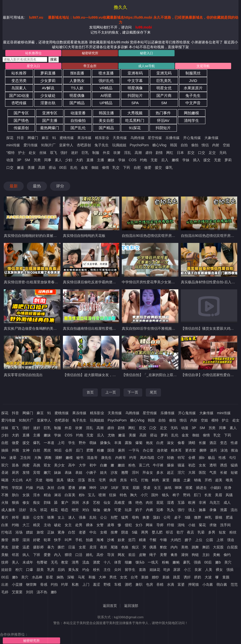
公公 (104, 517)
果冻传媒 (84, 138)
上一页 (111, 392)
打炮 (145, 480)
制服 (96, 153)
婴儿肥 (157, 532)
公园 (209, 540)
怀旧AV (163, 120)
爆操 (171, 465)
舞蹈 (206, 547)
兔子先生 (193, 95)
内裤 (150, 510)
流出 (234, 510)
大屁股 (218, 547)
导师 (160, 525)
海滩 (100, 540)
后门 (79, 450)
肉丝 (149, 502)
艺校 (97, 502)
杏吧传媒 (19, 103)
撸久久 (121, 7)
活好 (22, 510)
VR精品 (106, 88)
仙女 (107, 502)
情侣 (205, 145)
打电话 (7, 532)
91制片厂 (48, 145)
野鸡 (187, 495)
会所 (69, 450)
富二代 (144, 465)
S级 (188, 517)
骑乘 (51, 517)
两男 (145, 532)
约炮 (143, 160)
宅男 (102, 480)
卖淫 (93, 547)
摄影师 (38, 547)
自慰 (137, 167)
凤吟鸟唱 (147, 458)
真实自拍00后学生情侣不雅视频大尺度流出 (156, 328)
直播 (90, 160)
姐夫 (104, 472)
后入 (165, 160)
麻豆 (45, 138)
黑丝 (47, 450)
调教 (48, 458)
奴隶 (121, 540)
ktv (4, 458)
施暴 (202, 510)
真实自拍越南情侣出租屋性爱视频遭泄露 (95, 328)
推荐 (15, 540)
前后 (132, 555)
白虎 (160, 443)
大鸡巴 (176, 540)
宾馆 (37, 472)
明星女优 (164, 88)
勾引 (233, 458)
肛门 (197, 495)
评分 (60, 186)
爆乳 (169, 167)
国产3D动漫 (19, 95)
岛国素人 (19, 88)
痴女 (37, 502)
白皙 (72, 532)
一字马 (134, 450)
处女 (32, 153)
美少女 (59, 465)
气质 (213, 472)
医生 (92, 480)
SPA (135, 103)
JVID (193, 81)
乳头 (171, 510)
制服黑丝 (193, 73)
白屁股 (232, 547)
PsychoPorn (139, 145)
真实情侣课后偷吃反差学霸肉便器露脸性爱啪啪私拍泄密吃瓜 (111, 282)
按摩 (114, 532)
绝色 (139, 502)
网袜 (149, 525)
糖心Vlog (159, 145)
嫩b (218, 562)
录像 (213, 510)
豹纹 (163, 547)
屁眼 (136, 488)
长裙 (224, 472)
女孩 (26, 495)
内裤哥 (121, 458)
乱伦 (74, 167)
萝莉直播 (48, 73)
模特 (215, 420)
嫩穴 (47, 472)
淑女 (171, 443)
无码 (223, 153)
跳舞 (195, 547)
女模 (104, 532)
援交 (207, 160)
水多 (86, 502)
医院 (202, 472)
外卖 (106, 153)
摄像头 (105, 443)
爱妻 (47, 555)
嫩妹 (111, 160)
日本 (180, 153)
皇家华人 (66, 145)
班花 (44, 510)
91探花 (135, 128)
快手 (58, 540)
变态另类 (19, 81)
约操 (30, 488)
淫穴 (181, 472)
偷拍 (195, 145)
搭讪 (52, 167)
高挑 (37, 465)
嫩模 (175, 160)
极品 (211, 458)
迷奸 (75, 153)
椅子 (176, 495)
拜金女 (148, 472)
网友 (121, 555)
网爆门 (33, 138)
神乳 (208, 517)
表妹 (68, 472)
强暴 (82, 517)
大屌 (192, 472)
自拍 (184, 145)
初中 (93, 465)
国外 (155, 495)
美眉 (219, 495)
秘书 (80, 458)
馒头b (140, 562)
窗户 (65, 502)
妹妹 (58, 472)
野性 (5, 488)
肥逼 (229, 517)
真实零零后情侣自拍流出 (23, 375)
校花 (54, 510)
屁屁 (160, 502)
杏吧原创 (84, 145)
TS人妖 (77, 88)
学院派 (17, 488)
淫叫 (135, 472)
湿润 (26, 540)
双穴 (5, 465)
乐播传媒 (173, 138)
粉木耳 (176, 450)
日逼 (72, 547)
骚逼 (181, 465)
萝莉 (228, 160)
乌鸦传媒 (137, 138)
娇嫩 (82, 488)
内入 (58, 555)
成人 (227, 502)
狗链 (195, 555)
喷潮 (102, 495)
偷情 (106, 167)
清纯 (181, 525)
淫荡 (81, 480)
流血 (86, 562)
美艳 (185, 547)
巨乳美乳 (164, 81)
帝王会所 (90, 66)
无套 (154, 160)
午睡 (163, 540)
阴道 (125, 532)
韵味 (47, 502)
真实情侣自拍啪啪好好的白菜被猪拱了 (34, 236)
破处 (58, 525)
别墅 (114, 517)
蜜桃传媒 (67, 138)
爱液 (72, 488)
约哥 (133, 458)
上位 (199, 540)
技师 (5, 562)
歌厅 (180, 532)
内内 (174, 547)
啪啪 (50, 480)
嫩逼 (20, 167)
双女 (47, 465)
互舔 (181, 502)
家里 (166, 480)
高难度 (119, 502)
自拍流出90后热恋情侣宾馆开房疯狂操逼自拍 (157, 236)
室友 (126, 488)
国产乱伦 (78, 128)
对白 (86, 510)
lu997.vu (36, 17)
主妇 (206, 555)
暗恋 (65, 510)
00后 (63, 167)
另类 (37, 160)
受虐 (147, 488)
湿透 (171, 502)
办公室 (148, 450)
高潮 (138, 153)
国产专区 (21, 113)
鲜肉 (155, 480)
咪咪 (178, 488)
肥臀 (90, 450)
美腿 (31, 167)
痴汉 (135, 547)
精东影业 (102, 138)
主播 (101, 160)
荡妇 (156, 517)
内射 (216, 145)
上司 (61, 443)
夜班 (104, 547)
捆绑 (203, 450)
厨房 (15, 472)
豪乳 (187, 562)
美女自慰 (106, 120)
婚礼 (89, 555)
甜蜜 (15, 547)
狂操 (113, 495)
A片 (29, 480)
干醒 (153, 540)
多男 (212, 532)
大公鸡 (17, 480)
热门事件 (163, 113)
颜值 (177, 480)
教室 (65, 562)
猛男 (125, 517)
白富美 (70, 495)
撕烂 (61, 547)
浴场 (19, 532)
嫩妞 (121, 465)
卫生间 (25, 458)
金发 (84, 167)
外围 (15, 450)
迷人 (72, 517)
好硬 (37, 540)
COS (133, 160)
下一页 (133, 392)
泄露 (224, 510)
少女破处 (48, 95)
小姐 (192, 525)
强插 (197, 562)
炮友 (150, 443)
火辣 (5, 502)
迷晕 (13, 458)
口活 (79, 555)
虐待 (149, 153)
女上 (61, 517)
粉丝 (233, 532)
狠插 (15, 502)
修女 (26, 502)
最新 (14, 186)
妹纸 (168, 488)
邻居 (15, 555)
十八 (107, 562)
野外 (82, 443)
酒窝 (97, 562)
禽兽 (174, 555)
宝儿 (91, 495)
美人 (15, 562)
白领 (61, 488)
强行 (181, 510)
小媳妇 (215, 488)
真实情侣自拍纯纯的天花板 (84, 236)
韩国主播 (106, 113)
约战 (40, 488)
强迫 (231, 540)
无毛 (54, 562)
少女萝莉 (48, 81)
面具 (60, 480)
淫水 (37, 495)
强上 (192, 510)
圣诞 (5, 472)
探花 (10, 138)
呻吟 (93, 488)
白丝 (37, 450)
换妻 (146, 517)
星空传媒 (155, 138)
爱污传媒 (31, 145)
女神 (26, 450)
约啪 (15, 525)
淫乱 (128, 153)
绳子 (153, 555)
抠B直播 (77, 73)
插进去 (201, 488)
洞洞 (75, 502)
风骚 (229, 495)
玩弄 (128, 510)
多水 (160, 472)
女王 (157, 488)
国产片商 (164, 95)
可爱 (118, 510)
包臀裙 (42, 562)
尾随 (114, 547)
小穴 (144, 495)
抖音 (20, 138)
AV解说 (48, 88)
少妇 (69, 160)
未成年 (28, 562)
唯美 (229, 480)
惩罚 (132, 540)
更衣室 (190, 450)
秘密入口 (147, 53)
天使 (39, 480)
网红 (170, 153)
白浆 (5, 525)
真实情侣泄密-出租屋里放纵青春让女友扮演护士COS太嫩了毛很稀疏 (58, 282)
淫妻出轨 (48, 103)
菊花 (202, 525)
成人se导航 (147, 66)
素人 (58, 160)
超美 (219, 480)
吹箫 (117, 153)
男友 (5, 547)
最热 (37, 186)
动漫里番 (78, 113)
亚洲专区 (50, 113)
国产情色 (21, 120)
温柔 (26, 547)
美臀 (163, 555)
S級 (135, 532)
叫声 (68, 540)
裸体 (89, 525)
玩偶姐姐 (119, 145)
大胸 (38, 458)
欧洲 (192, 502)
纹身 (228, 488)
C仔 (160, 458)
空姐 (226, 145)
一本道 (49, 443)
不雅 (5, 495)
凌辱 (111, 525)
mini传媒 (13, 145)
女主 (68, 525)
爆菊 (139, 443)
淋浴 (58, 495)
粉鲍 (165, 562)
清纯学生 (191, 120)
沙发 (114, 472)
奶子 (139, 510)
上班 (220, 540)
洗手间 (225, 525)
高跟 (42, 167)
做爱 (148, 167)
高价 (100, 555)
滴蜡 (192, 443)
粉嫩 (101, 450)
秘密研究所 (90, 53)
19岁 (104, 488)
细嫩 (128, 562)
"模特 (10, 153)
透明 (213, 465)
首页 (90, 392)
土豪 (187, 480)
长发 (208, 495)
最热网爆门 (50, 128)
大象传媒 (211, 138)
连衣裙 (162, 450)
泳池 (224, 450)
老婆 (82, 532)
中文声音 (193, 103)
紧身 (61, 532)
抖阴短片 (135, 95)
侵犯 (128, 525)
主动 (47, 525)
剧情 (159, 153)
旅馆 (40, 532)
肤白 (15, 495)
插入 (197, 160)
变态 (224, 443)
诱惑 (224, 465)
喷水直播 (106, 73)
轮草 (47, 540)
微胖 (198, 517)
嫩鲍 (176, 562)
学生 (72, 443)
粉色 (132, 465)
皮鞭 (142, 555)
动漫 (10, 160)
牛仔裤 (158, 465)
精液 (142, 540)
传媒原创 (21, 128)
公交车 (38, 517)
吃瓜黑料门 (135, 120)
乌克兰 (215, 502)
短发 (222, 532)
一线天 (153, 562)
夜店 (190, 532)
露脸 (128, 443)
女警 (100, 525)
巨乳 (85, 153)
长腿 (202, 443)
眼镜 (219, 517)
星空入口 (33, 66)
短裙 (234, 472)
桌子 (178, 517)
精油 (47, 495)
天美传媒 (120, 138)
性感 (222, 458)
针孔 (134, 480)
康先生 (106, 458)
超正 (171, 472)
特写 (181, 458)
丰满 (118, 443)
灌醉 (59, 458)
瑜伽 (97, 510)
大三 (26, 525)
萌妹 (93, 443)
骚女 (71, 480)
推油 (234, 450)
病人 (26, 555)
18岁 (115, 488)
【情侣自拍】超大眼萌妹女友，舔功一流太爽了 (100, 375)
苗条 (15, 465)
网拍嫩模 (191, 113)
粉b (82, 495)
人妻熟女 (77, 81)
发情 (26, 472)
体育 (118, 562)
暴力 (51, 547)
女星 (82, 547)
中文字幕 (135, 81)
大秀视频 (135, 113)
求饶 (213, 525)
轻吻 (171, 458)
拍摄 (89, 540)
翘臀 (125, 472)
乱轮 (93, 517)
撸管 (5, 540)
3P (19, 160)
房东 (124, 480)
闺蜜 (26, 465)
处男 (79, 525)
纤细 (171, 525)
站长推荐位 (33, 53)
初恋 (192, 465)
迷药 (213, 450)
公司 (167, 517)
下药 (127, 167)
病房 (113, 480)
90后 (58, 450)
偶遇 (153, 547)
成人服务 (8, 510)
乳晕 (201, 532)
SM (164, 103)
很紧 (189, 488)
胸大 (134, 495)
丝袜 (43, 153)
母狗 (135, 517)
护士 (22, 153)
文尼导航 (203, 66)
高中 (72, 465)
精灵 (37, 525)
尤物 (111, 435)
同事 (48, 160)
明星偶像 (135, 88)
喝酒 (5, 480)
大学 (82, 465)
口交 (202, 153)
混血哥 (92, 458)
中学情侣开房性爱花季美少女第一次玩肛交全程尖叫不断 (166, 282)
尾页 (153, 392)
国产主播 (50, 120)
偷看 (181, 443)
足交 (212, 153)
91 (54, 138)
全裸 (192, 458)
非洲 (202, 502)
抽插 (5, 450)
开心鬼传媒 (192, 138)
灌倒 (185, 555)
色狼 (125, 547)
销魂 (198, 480)
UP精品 (106, 103)
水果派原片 (193, 88)
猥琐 (68, 555)
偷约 (227, 555)
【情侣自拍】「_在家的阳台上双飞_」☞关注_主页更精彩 (167, 375)
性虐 (234, 443)
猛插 (234, 465)
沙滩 (111, 540)
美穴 (228, 562)
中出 (93, 532)
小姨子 (91, 472)
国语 (111, 450)
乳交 (116, 167)
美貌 (5, 555)
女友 (202, 465)
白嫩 (104, 465)
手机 (79, 540)
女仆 (139, 525)
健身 (107, 510)
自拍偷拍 (78, 120)
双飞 (54, 153)
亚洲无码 (164, 73)
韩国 (174, 145)
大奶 (79, 160)
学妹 (122, 160)
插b (202, 458)
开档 (208, 480)
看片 (5, 517)
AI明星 (106, 95)
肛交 (191, 153)
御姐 (95, 167)
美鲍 (216, 555)
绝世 (75, 510)
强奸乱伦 (106, 81)
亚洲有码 (135, 73)
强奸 (64, 153)
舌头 (33, 510)
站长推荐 (19, 73)
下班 (37, 555)
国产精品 (77, 103)
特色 (123, 495)
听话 (170, 532)
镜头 (165, 495)
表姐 (79, 472)
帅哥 (15, 517)
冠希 (160, 510)
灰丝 (51, 488)
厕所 (122, 450)
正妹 (51, 532)
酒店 (213, 443)
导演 (111, 555)
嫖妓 (30, 532)
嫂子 (188, 540)
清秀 (75, 562)
